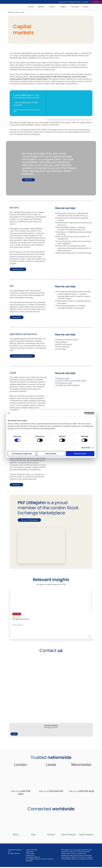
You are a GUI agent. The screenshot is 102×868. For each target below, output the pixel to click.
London (21, 765)
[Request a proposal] (69, 2)
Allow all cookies (80, 454)
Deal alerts (17, 614)
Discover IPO (17, 317)
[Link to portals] (83, 2)
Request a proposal (75, 2)
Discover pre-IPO (18, 269)
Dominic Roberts (51, 726)
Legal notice (30, 852)
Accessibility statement (33, 857)
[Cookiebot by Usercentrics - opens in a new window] (86, 413)
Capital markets (18, 625)
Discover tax (16, 485)
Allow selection (51, 454)
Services (11, 12)
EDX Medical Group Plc (21, 619)
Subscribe (64, 2)
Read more (28, 180)
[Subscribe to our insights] (59, 2)
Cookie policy (30, 855)
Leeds (51, 765)
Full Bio (14, 734)
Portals (86, 2)
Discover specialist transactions (22, 356)
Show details (86, 448)
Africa (16, 835)
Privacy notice (30, 853)
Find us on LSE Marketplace (29, 520)
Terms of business (32, 850)
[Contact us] (91, 2)
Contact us (97, 2)
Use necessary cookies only (22, 454)
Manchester (81, 765)
